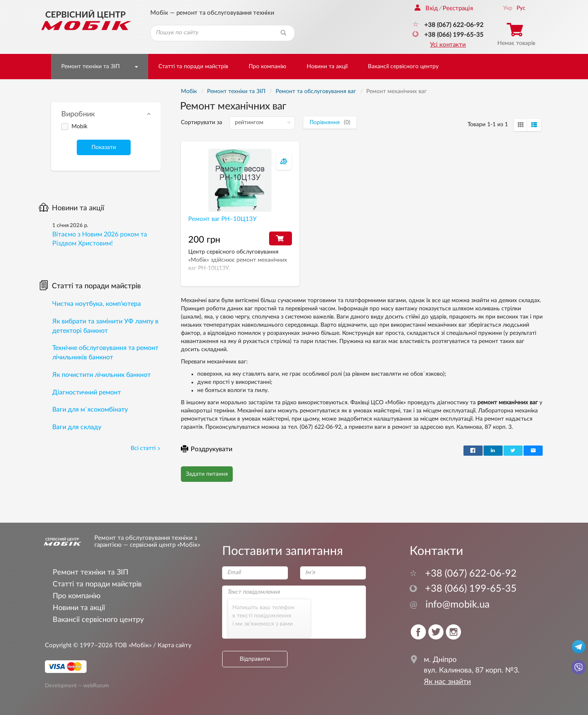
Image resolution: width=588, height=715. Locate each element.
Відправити (255, 659)
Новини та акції (327, 67)
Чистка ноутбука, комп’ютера (97, 304)
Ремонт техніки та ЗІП (90, 67)
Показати (104, 147)
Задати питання (207, 474)
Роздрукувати (207, 449)
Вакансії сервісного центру (403, 67)
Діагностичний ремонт (87, 392)
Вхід (426, 8)
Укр (508, 8)
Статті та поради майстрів (193, 67)
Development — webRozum (77, 686)
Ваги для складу (77, 427)
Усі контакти (448, 45)
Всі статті (146, 448)
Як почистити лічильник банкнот (101, 375)
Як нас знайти (447, 682)
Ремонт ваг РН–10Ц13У (222, 219)
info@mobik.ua (450, 605)
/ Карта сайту (171, 645)
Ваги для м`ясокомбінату (90, 410)
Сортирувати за (202, 123)
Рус (521, 8)
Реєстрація (458, 8)
